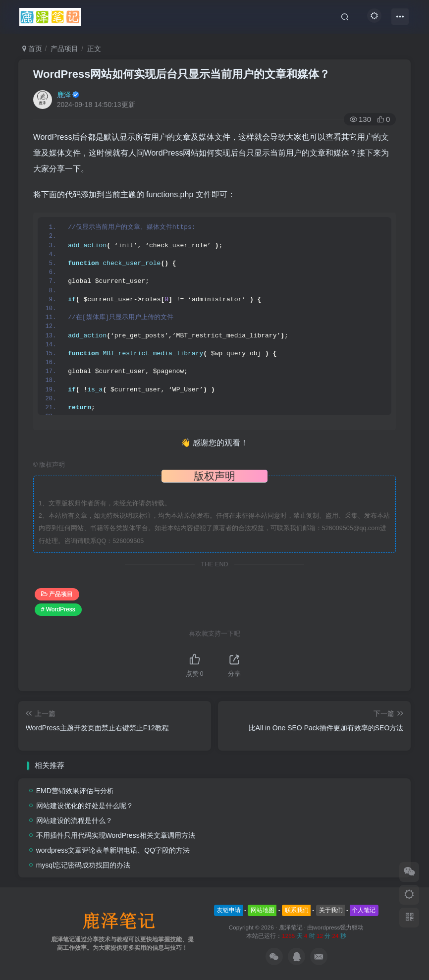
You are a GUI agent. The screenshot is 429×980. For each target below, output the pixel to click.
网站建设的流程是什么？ (74, 820)
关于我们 (331, 910)
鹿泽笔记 (291, 927)
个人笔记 (364, 910)
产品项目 (64, 49)
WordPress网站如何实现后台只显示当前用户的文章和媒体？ (182, 74)
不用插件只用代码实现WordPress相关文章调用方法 (116, 835)
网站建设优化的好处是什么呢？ (85, 806)
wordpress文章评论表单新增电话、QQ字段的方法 (113, 850)
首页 (32, 49)
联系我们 (297, 910)
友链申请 (229, 910)
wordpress (326, 927)
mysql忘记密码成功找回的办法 (83, 865)
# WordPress (58, 609)
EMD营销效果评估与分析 (75, 791)
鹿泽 (64, 95)
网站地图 (263, 910)
